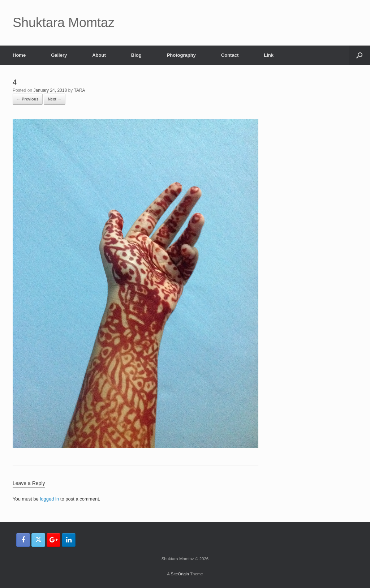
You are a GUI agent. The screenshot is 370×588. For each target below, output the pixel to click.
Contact (230, 55)
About (99, 55)
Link (269, 55)
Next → (55, 99)
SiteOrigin (180, 574)
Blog (136, 55)
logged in (49, 499)
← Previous (28, 99)
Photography (181, 55)
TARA (80, 90)
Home (19, 55)
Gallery (59, 55)
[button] (359, 55)
